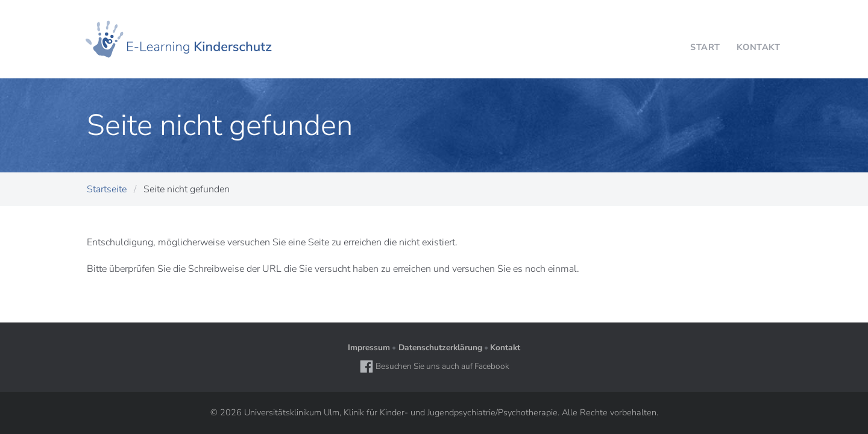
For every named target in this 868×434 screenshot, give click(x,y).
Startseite (107, 189)
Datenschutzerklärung (440, 348)
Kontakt (505, 348)
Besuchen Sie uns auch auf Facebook (434, 366)
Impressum (369, 348)
